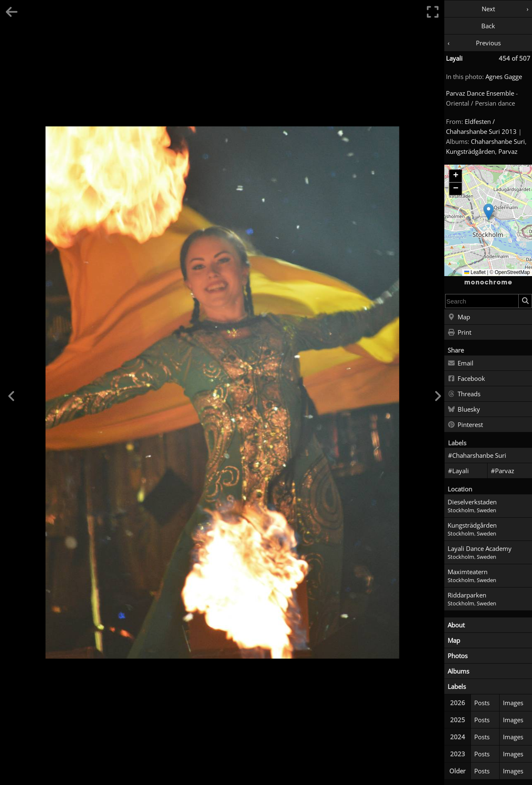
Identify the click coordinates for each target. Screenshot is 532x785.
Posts (482, 703)
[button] (489, 212)
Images (513, 703)
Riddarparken (467, 595)
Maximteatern (468, 572)
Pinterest (465, 425)
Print (459, 333)
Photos (458, 656)
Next (488, 9)
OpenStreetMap (512, 272)
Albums (458, 671)
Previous (488, 43)
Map (459, 317)
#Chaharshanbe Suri (477, 455)
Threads (464, 394)
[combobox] (482, 301)
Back (488, 26)
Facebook (466, 379)
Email (461, 363)
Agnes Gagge (504, 77)
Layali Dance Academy (480, 548)
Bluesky (464, 410)
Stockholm (461, 510)
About (456, 625)
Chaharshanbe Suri (498, 141)
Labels (457, 686)
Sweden (486, 510)
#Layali (458, 471)
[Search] (525, 301)
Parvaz (508, 151)
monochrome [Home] (488, 282)
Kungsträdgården (470, 151)
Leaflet (475, 272)
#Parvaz (502, 471)
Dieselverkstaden (472, 502)
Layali (454, 58)
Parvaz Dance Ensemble (480, 93)
